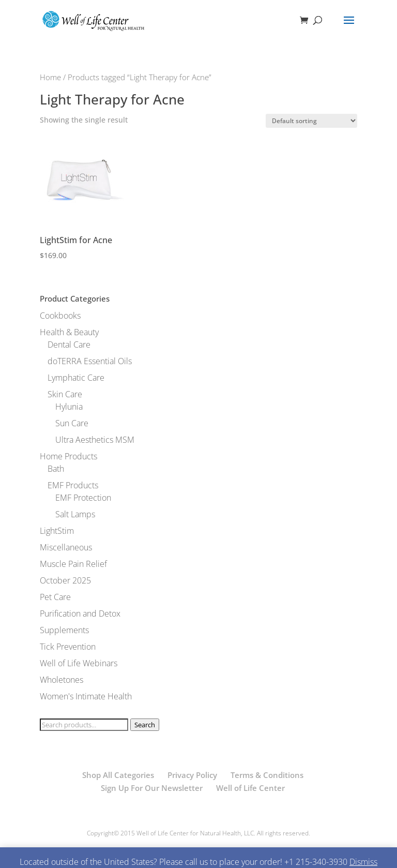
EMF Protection (83, 498)
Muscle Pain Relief (73, 564)
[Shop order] (311, 121)
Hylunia (69, 407)
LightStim (57, 531)
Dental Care (69, 345)
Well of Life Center (250, 788)
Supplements (64, 630)
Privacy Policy (192, 775)
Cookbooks (60, 316)
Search (145, 725)
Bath (56, 469)
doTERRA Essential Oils (90, 361)
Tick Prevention (68, 647)
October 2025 (65, 580)
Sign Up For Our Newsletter (152, 788)
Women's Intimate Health (86, 696)
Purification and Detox (80, 613)
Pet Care (55, 597)
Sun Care (72, 423)
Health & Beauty (69, 332)
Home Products (68, 456)
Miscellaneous (66, 547)
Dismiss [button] (363, 862)
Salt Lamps (75, 514)
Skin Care (65, 394)
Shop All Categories (118, 775)
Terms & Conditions (267, 775)
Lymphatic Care (76, 378)
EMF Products (73, 485)
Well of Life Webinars (79, 663)
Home (50, 77)
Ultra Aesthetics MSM (95, 440)
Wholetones (62, 680)
